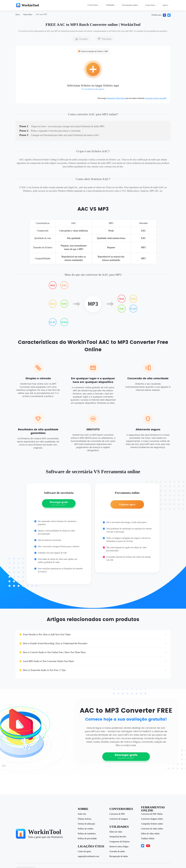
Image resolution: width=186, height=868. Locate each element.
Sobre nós (82, 814)
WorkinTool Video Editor (116, 98)
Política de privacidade (88, 839)
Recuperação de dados (119, 856)
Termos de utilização (87, 824)
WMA (64, 322)
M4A (53, 285)
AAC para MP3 (41, 14)
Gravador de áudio (117, 851)
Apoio (166, 5)
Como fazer (151, 5)
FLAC (53, 322)
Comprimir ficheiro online (152, 824)
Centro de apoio (85, 851)
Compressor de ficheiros (120, 842)
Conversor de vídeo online (152, 829)
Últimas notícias (85, 819)
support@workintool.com (89, 856)
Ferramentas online (131, 5)
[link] (18, 15)
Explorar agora (127, 506)
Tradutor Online (148, 839)
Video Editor (28, 15)
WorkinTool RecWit (118, 837)
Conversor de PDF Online (152, 814)
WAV (64, 304)
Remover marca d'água (119, 847)
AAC (64, 285)
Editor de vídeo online (151, 834)
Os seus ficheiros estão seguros (93, 89)
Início (18, 15)
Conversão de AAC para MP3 (156, 98)
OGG (53, 304)
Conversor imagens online (152, 819)
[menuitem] (94, 5)
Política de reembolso (87, 834)
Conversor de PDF (117, 814)
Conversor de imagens (119, 819)
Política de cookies (86, 829)
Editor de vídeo (116, 832)
